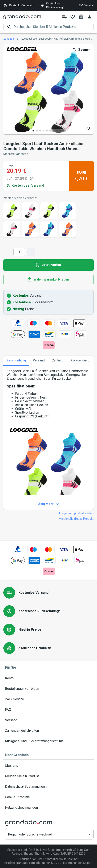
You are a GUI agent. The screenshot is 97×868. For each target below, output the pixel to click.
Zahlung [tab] (58, 361)
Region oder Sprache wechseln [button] (31, 834)
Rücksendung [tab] (80, 361)
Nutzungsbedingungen (48, 808)
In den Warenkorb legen (48, 280)
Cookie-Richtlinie (48, 797)
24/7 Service (86, 5)
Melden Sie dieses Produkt (76, 519)
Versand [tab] (39, 361)
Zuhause (9, 39)
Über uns (48, 766)
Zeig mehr (48, 504)
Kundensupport (83, 863)
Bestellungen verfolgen (48, 689)
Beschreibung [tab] (16, 361)
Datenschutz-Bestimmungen (48, 787)
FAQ (48, 710)
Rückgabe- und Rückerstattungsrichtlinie (48, 741)
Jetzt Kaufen (48, 265)
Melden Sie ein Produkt (48, 776)
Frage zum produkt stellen (76, 513)
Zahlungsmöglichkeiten (48, 731)
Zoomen (82, 50)
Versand (48, 720)
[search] (54, 27)
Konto (48, 678)
